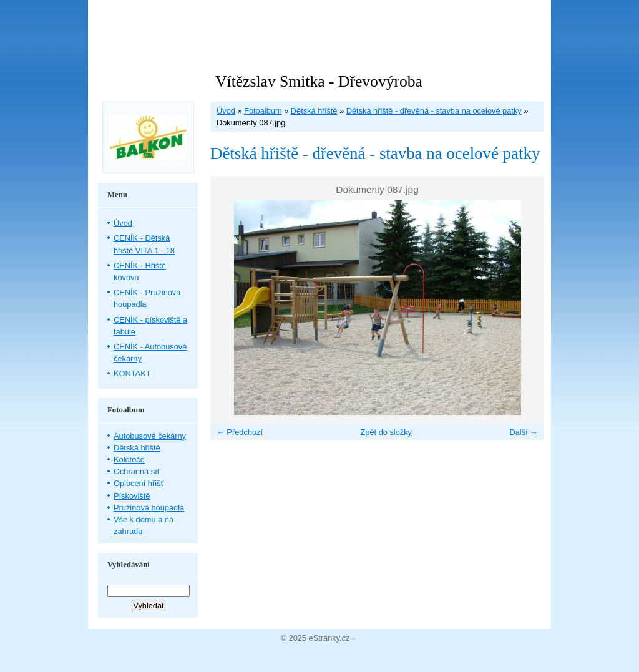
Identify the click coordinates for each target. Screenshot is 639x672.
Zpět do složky (386, 432)
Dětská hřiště (314, 111)
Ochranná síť (137, 471)
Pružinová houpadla (149, 508)
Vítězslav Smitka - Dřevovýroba (319, 81)
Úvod (226, 111)
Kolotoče (129, 460)
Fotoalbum (263, 111)
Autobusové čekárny (150, 436)
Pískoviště (132, 496)
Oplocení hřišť (139, 483)
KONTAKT (132, 373)
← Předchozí (240, 432)
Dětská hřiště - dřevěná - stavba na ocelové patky (434, 111)
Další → (524, 432)
